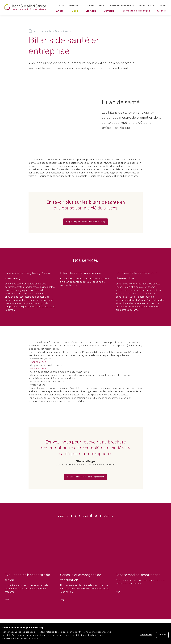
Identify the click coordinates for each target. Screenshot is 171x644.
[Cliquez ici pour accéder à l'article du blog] (85, 222)
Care (36, 31)
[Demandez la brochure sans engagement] (85, 477)
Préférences (146, 635)
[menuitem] (60, 11)
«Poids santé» (38, 369)
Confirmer (162, 635)
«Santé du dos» (39, 362)
